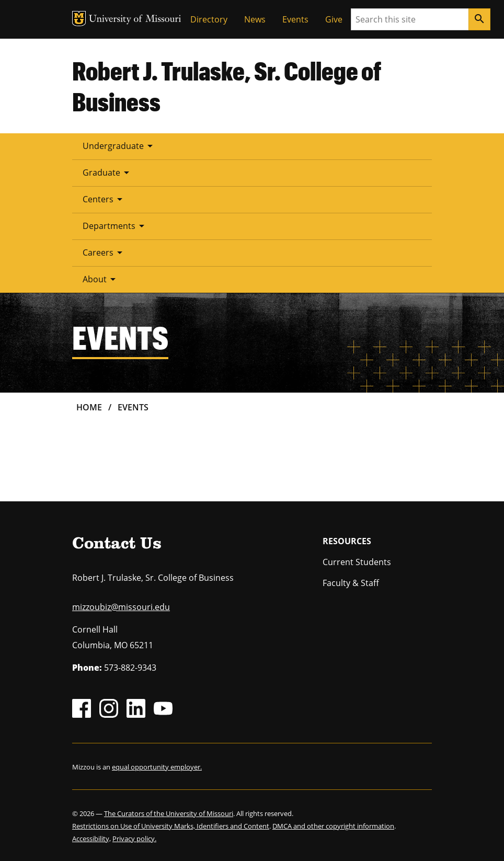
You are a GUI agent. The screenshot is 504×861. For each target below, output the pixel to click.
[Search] (479, 19)
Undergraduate (119, 146)
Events (295, 19)
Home (89, 407)
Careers (104, 252)
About (101, 279)
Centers (104, 199)
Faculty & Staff (351, 583)
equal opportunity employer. (157, 767)
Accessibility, (91, 839)
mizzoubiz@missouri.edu (121, 607)
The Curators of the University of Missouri (169, 813)
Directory (209, 19)
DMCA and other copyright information (333, 826)
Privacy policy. (134, 839)
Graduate (108, 173)
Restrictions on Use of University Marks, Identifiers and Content (171, 826)
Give (334, 19)
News (255, 19)
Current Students (357, 562)
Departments (115, 226)
